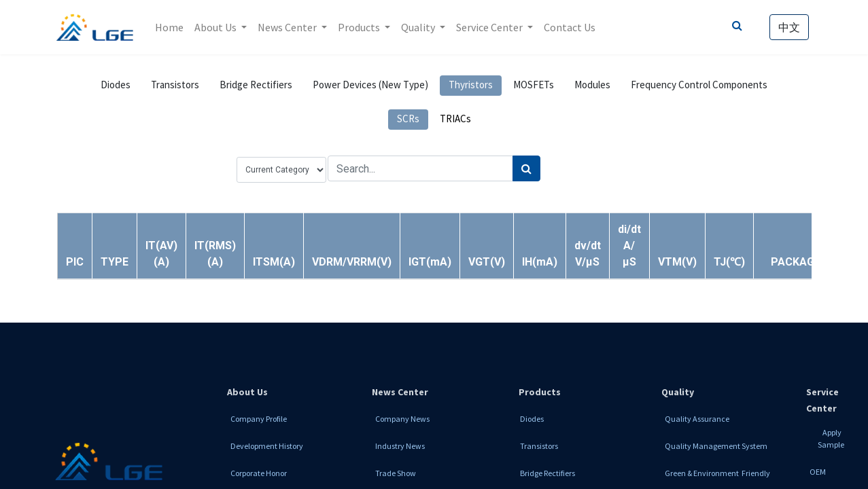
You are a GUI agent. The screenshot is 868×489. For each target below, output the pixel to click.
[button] (115, 262)
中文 (789, 27)
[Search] (526, 168)
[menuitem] (169, 27)
